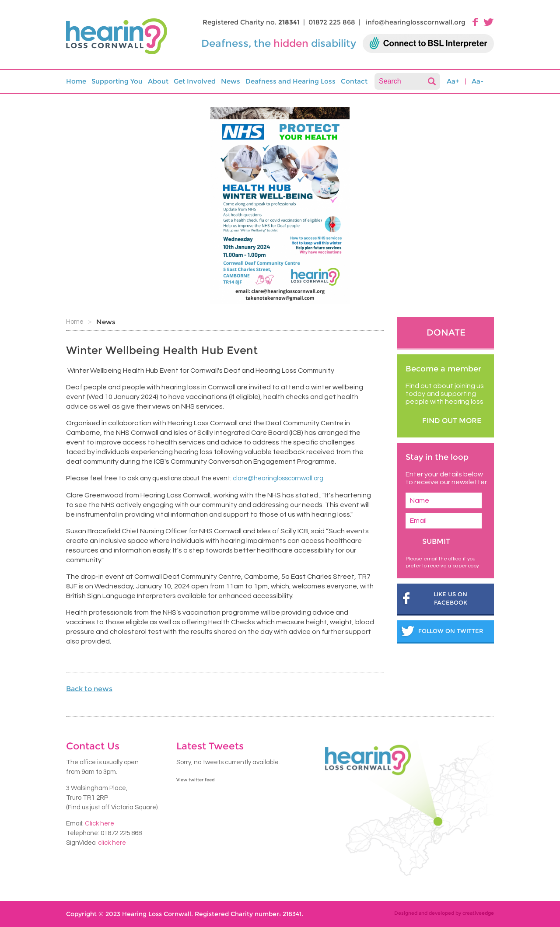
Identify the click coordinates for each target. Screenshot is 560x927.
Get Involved (195, 81)
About (158, 81)
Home (76, 81)
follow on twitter (451, 631)
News (231, 81)
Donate (446, 332)
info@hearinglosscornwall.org (416, 22)
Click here (100, 824)
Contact (354, 81)
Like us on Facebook (450, 598)
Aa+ (453, 81)
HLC (119, 37)
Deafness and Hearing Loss (290, 81)
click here (112, 843)
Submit (436, 541)
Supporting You (117, 81)
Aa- (478, 81)
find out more (452, 421)
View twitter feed (196, 780)
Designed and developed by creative (444, 913)
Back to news (89, 689)
